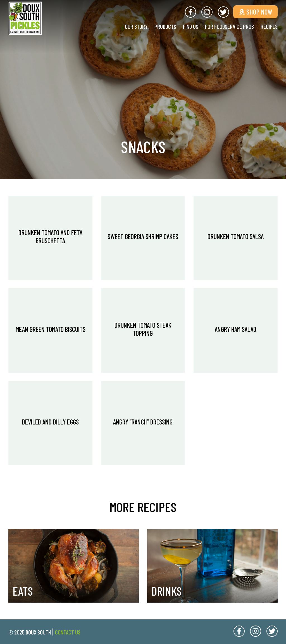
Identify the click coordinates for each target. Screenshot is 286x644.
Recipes (269, 26)
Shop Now (255, 12)
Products (165, 26)
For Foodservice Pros (229, 26)
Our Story (136, 26)
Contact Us (68, 632)
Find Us (191, 26)
